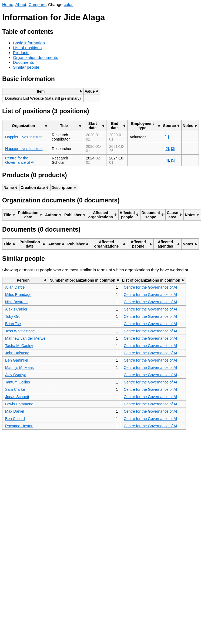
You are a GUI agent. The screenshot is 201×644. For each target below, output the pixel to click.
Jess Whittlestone (20, 331)
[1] (167, 137)
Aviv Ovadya (16, 375)
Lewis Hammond (19, 404)
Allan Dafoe (15, 287)
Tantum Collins (18, 382)
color (68, 4)
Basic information (29, 43)
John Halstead (17, 353)
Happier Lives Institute (24, 137)
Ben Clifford (15, 419)
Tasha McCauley (19, 346)
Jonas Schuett (17, 397)
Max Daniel (15, 411)
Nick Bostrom (16, 302)
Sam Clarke (15, 389)
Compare (37, 4)
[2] (167, 149)
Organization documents (36, 57)
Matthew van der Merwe (25, 338)
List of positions (27, 48)
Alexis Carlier (16, 309)
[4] (167, 160)
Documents (24, 62)
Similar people (26, 67)
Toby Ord (13, 316)
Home (8, 4)
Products (21, 53)
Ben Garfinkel (17, 360)
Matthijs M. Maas (19, 368)
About (21, 4)
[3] (173, 149)
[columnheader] (43, 91)
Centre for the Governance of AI (20, 160)
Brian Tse (13, 324)
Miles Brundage (18, 295)
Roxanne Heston (19, 426)
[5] (173, 160)
